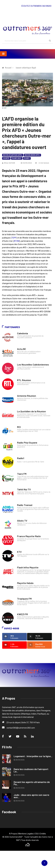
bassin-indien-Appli (32, 155)
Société (6, 158)
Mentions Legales (26, 834)
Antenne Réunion (27, 396)
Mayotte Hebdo (25, 583)
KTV (19, 552)
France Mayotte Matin (29, 536)
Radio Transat (25, 505)
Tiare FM (22, 474)
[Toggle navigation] (3, 54)
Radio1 (21, 458)
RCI (19, 427)
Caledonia (23, 333)
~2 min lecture (42, 163)
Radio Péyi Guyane (27, 443)
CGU (37, 834)
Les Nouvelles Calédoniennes (33, 365)
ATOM (17, 241)
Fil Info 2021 (17, 158)
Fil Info (27, 158)
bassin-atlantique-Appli (13, 155)
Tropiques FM (24, 599)
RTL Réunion (24, 380)
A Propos (13, 834)
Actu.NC (22, 349)
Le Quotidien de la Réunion (31, 411)
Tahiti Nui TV (24, 489)
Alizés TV (22, 521)
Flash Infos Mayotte (28, 567)
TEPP (14, 238)
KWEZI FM (22, 614)
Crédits (43, 834)
